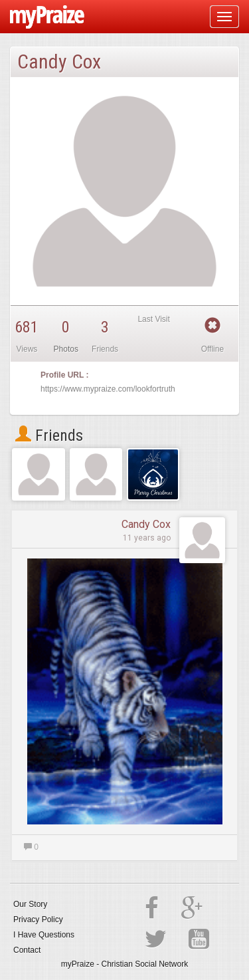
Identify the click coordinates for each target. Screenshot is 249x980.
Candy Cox (146, 524)
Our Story (30, 904)
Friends (49, 435)
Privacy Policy (38, 919)
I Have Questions (44, 935)
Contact (27, 950)
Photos (66, 349)
